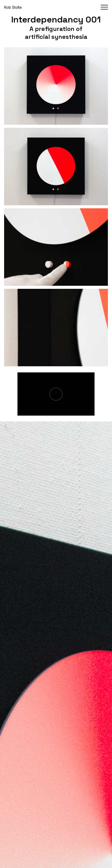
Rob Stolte (13, 7)
